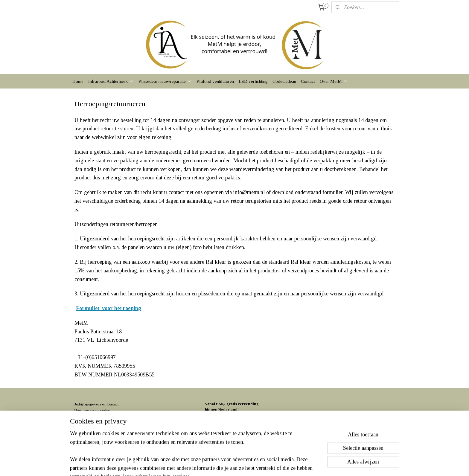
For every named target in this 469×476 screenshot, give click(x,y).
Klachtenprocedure (88, 429)
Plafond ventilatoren (215, 81)
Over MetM (334, 81)
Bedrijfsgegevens (87, 404)
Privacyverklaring (87, 417)
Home (78, 81)
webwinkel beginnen (240, 465)
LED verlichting (253, 81)
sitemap (213, 465)
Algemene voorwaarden (92, 410)
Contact (308, 81)
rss (223, 465)
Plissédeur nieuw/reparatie (165, 81)
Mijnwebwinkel (282, 465)
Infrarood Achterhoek (111, 81)
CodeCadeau (284, 81)
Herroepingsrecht (86, 423)
